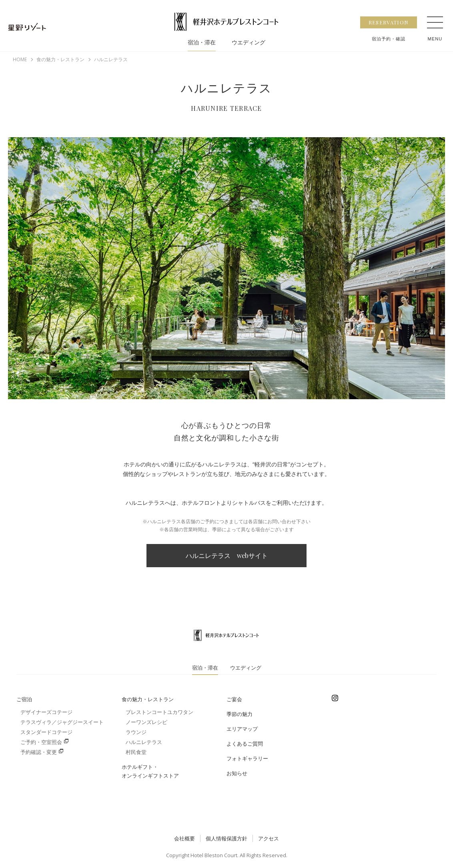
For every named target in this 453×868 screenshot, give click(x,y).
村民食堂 (136, 752)
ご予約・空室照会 (41, 742)
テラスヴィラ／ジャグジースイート (62, 722)
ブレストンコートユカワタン (159, 712)
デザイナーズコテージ (46, 712)
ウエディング (249, 43)
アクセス (269, 838)
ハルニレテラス (144, 742)
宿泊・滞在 (202, 43)
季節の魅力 (240, 714)
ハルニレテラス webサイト (227, 555)
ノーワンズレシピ (146, 722)
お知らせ (237, 773)
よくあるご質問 (245, 744)
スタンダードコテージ (46, 732)
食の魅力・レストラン (148, 699)
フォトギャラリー (247, 758)
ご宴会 (234, 699)
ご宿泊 (24, 699)
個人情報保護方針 (226, 838)
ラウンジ (136, 732)
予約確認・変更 (39, 752)
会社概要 (184, 838)
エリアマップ (242, 729)
